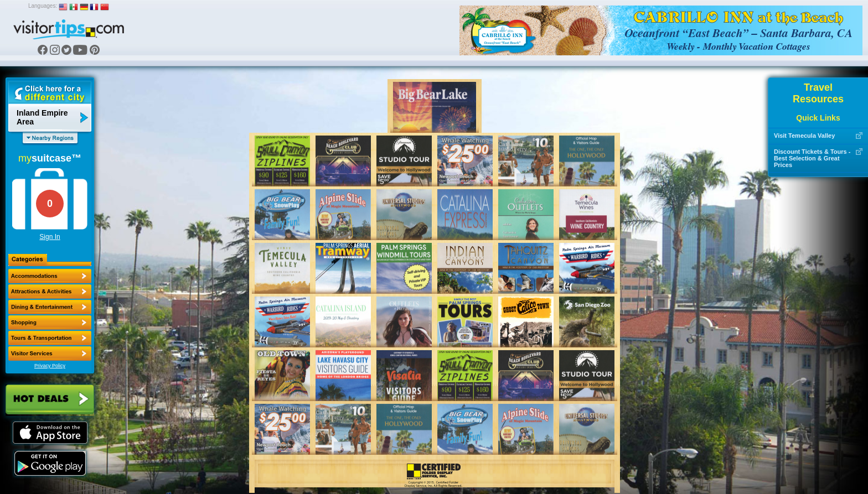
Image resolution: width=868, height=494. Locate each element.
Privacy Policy (50, 366)
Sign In (50, 237)
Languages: (43, 6)
